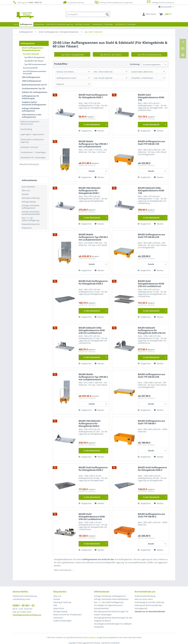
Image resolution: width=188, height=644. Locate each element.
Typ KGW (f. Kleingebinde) (34, 57)
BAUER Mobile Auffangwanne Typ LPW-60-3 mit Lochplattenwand (93, 377)
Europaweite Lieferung (73, 2)
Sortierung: (135, 64)
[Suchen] (107, 14)
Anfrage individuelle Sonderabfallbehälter (31, 213)
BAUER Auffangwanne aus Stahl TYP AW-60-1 (151, 422)
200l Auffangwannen (31, 77)
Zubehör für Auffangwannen (34, 92)
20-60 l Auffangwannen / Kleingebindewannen (33, 49)
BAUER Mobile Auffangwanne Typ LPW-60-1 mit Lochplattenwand (93, 144)
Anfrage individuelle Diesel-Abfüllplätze (111, 599)
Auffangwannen (28, 43)
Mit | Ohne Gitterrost (103, 72)
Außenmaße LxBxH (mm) (142, 72)
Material (60, 84)
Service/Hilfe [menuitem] (165, 7)
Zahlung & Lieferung (31, 198)
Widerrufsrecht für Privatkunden (67, 615)
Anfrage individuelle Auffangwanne (31, 110)
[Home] (16, 24)
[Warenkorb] (166, 14)
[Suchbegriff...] (88, 14)
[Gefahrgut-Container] (83, 24)
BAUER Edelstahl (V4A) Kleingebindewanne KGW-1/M (151, 191)
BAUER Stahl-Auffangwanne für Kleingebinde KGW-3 (93, 469)
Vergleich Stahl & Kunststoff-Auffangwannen (34, 103)
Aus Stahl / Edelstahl (31, 54)
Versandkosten (91, 637)
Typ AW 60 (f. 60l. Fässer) (34, 61)
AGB (55, 605)
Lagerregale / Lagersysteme (32, 134)
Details (98, 171)
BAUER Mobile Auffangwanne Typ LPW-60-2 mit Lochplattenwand (93, 237)
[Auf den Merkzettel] (99, 131)
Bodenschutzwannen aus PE (34, 85)
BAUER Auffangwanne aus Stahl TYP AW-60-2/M (151, 236)
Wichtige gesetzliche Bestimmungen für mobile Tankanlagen (111, 613)
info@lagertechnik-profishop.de (163, 3)
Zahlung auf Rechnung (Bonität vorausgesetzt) (113, 2)
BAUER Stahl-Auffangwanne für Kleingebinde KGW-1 (93, 96)
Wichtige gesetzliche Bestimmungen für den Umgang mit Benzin (113, 619)
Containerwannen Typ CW (33, 88)
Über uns (26, 190)
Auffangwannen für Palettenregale (30, 97)
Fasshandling (26, 129)
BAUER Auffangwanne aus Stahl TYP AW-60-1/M (151, 143)
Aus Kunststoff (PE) (30, 68)
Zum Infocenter (28, 187)
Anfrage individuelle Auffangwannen (31, 207)
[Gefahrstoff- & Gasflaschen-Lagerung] (59, 24)
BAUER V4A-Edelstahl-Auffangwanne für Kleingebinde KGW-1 (90, 191)
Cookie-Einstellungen (62, 621)
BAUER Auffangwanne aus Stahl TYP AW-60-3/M (151, 376)
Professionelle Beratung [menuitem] (145, 596)
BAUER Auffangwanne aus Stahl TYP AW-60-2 (151, 515)
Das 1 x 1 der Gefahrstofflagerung (31, 219)
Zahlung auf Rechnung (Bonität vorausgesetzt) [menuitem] (148, 607)
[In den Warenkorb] (93, 125)
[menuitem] (88, 14)
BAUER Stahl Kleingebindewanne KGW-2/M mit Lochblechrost (151, 284)
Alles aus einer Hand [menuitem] (144, 599)
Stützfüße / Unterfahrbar (142, 78)
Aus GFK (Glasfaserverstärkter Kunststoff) (35, 72)
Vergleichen (85, 131)
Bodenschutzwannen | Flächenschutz (30, 123)
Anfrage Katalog (29, 202)
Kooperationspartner (31, 224)
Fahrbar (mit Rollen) (65, 72)
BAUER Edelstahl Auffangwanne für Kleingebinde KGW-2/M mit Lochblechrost (152, 330)
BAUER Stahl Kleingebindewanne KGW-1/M (151, 97)
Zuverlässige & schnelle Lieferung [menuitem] (149, 602)
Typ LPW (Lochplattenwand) (35, 64)
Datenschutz (59, 608)
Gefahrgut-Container (30, 147)
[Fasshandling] (39, 24)
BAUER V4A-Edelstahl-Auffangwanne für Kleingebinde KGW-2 (90, 424)
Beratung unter (27, 2)
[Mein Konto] (149, 14)
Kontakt (25, 194)
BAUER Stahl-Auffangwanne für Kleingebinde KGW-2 (93, 282)
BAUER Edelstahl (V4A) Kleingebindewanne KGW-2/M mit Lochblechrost (92, 330)
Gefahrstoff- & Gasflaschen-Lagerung (32, 141)
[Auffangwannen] (26, 24)
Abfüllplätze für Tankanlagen (33, 157)
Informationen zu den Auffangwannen (32, 116)
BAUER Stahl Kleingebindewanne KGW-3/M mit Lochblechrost (92, 517)
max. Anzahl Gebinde (103, 78)
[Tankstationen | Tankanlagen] (103, 24)
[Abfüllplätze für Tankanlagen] (126, 24)
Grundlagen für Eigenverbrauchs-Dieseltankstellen (109, 607)
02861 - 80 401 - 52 (24, 605)
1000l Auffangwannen (32, 81)
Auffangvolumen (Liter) (66, 78)
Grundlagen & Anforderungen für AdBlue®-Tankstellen (113, 625)
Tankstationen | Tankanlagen (33, 152)
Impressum (27, 228)
